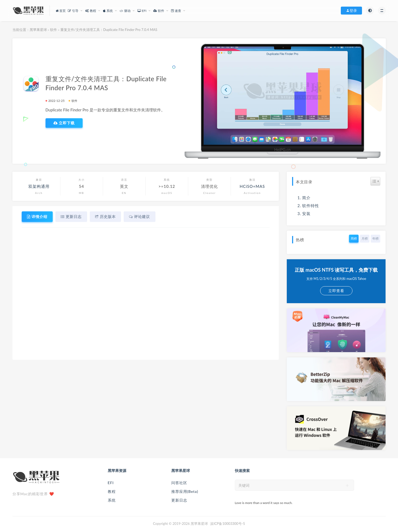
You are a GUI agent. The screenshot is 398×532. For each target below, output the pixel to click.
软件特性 (311, 206)
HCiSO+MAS (252, 186)
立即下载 (64, 123)
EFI (111, 483)
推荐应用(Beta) (185, 491)
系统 (112, 500)
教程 (112, 491)
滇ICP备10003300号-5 (227, 524)
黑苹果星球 (38, 30)
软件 (53, 30)
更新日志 (179, 500)
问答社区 (179, 483)
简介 (306, 198)
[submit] (347, 485)
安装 (306, 213)
